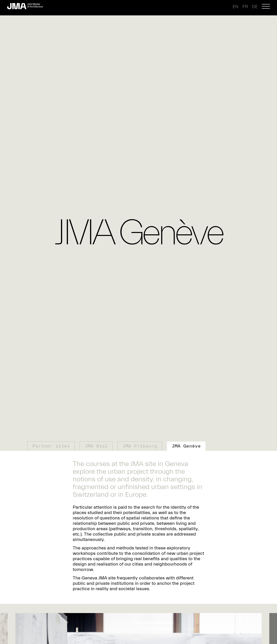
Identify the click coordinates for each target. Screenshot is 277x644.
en (236, 7)
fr (245, 7)
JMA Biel (96, 446)
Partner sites (51, 446)
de (255, 7)
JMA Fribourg (140, 446)
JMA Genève (186, 446)
